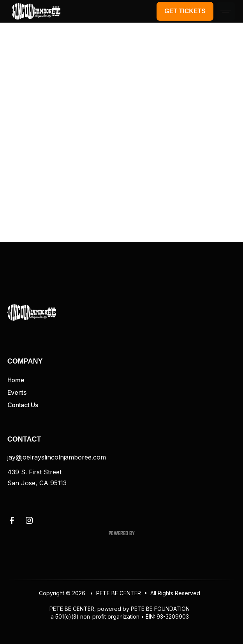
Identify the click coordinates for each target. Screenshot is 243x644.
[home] (34, 11)
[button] (226, 11)
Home (16, 380)
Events (17, 392)
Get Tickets (185, 11)
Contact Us (23, 405)
